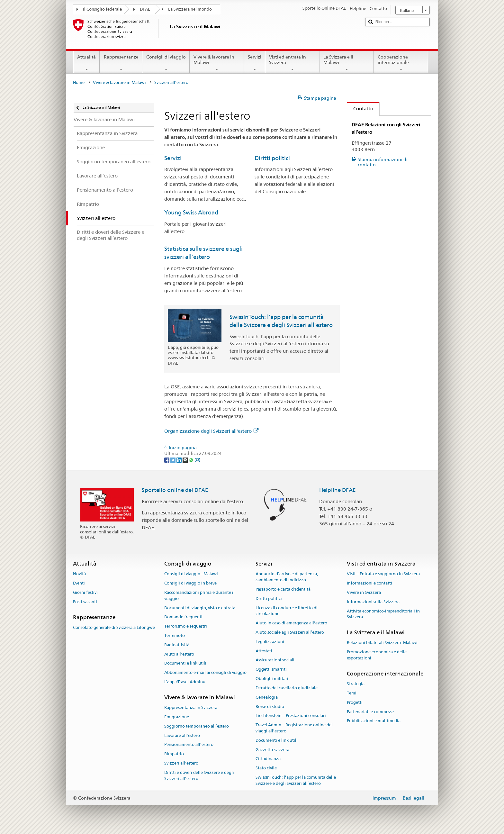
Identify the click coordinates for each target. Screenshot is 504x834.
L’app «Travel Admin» (185, 682)
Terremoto (175, 635)
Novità (79, 574)
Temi (352, 693)
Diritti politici (272, 158)
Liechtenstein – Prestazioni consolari (291, 716)
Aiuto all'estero (179, 654)
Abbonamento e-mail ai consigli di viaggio (205, 673)
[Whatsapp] (192, 459)
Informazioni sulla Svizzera (373, 602)
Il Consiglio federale (102, 9)
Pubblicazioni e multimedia (374, 721)
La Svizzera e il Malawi (347, 63)
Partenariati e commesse (370, 712)
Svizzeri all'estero (181, 763)
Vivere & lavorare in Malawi (217, 63)
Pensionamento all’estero (189, 745)
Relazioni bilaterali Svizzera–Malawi (382, 643)
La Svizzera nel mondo (190, 9)
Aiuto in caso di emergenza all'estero (291, 623)
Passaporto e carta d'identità (283, 589)
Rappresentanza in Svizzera (191, 707)
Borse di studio (270, 707)
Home (79, 82)
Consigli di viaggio (166, 63)
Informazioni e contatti (369, 583)
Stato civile (266, 768)
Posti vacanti (85, 602)
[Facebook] (167, 459)
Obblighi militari (272, 679)
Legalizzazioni (270, 642)
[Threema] (186, 459)
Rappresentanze (121, 63)
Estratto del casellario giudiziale (287, 688)
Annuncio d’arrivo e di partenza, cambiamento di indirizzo (287, 577)
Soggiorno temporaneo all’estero (197, 726)
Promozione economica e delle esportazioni (377, 655)
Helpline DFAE (337, 490)
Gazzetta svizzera (272, 750)
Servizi (255, 63)
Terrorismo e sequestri (186, 626)
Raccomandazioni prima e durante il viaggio (199, 595)
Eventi (79, 583)
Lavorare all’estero (182, 735)
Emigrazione (177, 717)
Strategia (356, 684)
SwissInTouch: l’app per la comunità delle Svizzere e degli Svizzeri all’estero (296, 780)
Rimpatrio (174, 754)
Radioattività (177, 645)
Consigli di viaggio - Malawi (191, 574)
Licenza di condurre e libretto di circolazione (287, 611)
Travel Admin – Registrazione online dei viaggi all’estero (294, 728)
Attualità (86, 63)
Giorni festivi (85, 592)
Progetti (355, 702)
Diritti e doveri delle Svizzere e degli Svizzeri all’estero (199, 775)
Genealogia (267, 697)
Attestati (264, 651)
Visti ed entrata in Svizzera (292, 63)
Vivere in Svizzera (364, 592)
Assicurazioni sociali (275, 660)
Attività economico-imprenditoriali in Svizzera (383, 614)
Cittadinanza (268, 759)
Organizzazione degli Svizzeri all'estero (211, 431)
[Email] (197, 459)
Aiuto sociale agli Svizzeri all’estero (290, 632)
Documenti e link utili (185, 663)
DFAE (145, 9)
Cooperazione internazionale (401, 63)
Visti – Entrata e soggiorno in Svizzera (383, 574)
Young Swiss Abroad (191, 212)
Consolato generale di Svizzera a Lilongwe (114, 627)
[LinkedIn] (180, 459)
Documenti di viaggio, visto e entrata (200, 608)
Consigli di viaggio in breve (190, 583)
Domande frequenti (183, 617)
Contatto (360, 109)
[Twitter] (173, 459)
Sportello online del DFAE (175, 490)
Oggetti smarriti (271, 670)
